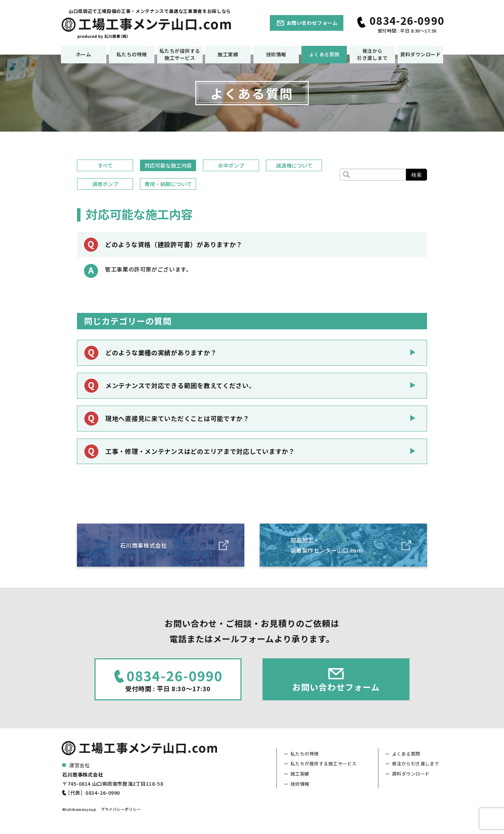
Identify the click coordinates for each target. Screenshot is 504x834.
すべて (105, 165)
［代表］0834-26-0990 (93, 793)
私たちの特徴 (132, 54)
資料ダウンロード (420, 54)
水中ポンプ (231, 165)
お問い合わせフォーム (312, 23)
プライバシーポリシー (121, 809)
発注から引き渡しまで (372, 54)
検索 (416, 175)
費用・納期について (168, 184)
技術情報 (276, 54)
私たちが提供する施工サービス (180, 54)
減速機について (294, 165)
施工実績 (228, 54)
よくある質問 (324, 54)
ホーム (84, 54)
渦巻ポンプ (105, 184)
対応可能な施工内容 (168, 165)
